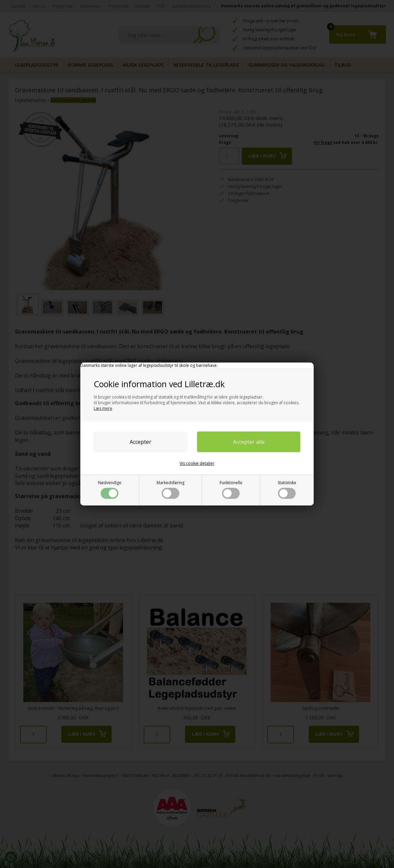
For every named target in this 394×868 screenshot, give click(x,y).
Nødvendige (110, 489)
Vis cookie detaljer (197, 463)
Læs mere (103, 408)
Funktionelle (231, 489)
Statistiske (287, 489)
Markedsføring (170, 489)
